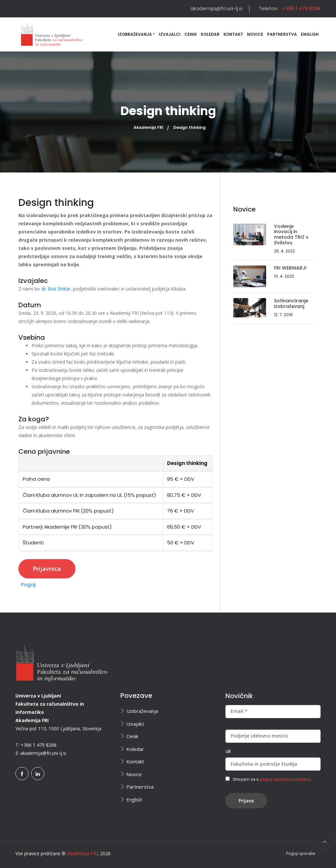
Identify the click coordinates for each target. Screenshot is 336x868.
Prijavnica (47, 569)
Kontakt (233, 34)
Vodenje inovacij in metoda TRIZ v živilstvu (291, 234)
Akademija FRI (148, 127)
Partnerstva (282, 34)
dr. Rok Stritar (56, 289)
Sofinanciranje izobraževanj (291, 303)
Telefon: (290, 8)
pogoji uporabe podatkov (285, 779)
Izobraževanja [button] (135, 34)
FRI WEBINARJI (290, 268)
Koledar (210, 34)
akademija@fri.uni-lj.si (216, 8)
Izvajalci (170, 34)
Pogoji (28, 585)
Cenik (191, 34)
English (310, 34)
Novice (255, 34)
